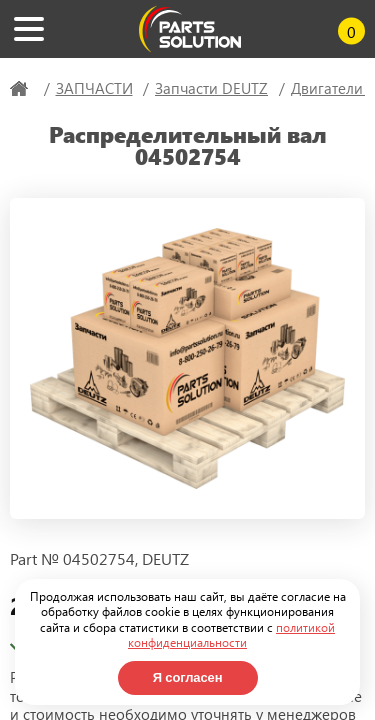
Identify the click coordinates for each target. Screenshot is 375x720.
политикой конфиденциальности (231, 635)
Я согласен (188, 677)
